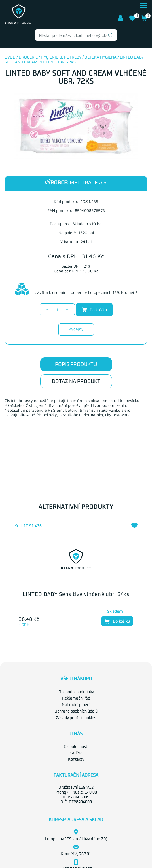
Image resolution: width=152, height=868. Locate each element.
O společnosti (76, 747)
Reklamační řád (76, 698)
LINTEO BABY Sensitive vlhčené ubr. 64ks (76, 595)
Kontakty (76, 760)
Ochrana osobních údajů (76, 711)
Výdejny (76, 329)
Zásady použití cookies (76, 718)
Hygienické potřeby (61, 57)
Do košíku (94, 309)
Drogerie (28, 57)
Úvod (10, 57)
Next (140, 572)
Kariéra (76, 753)
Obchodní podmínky (76, 692)
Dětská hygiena (101, 57)
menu (144, 6)
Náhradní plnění (76, 705)
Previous (6, 572)
